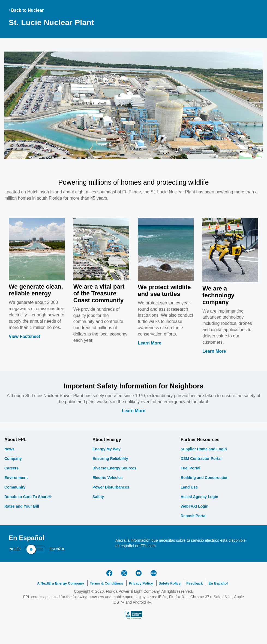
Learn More (150, 343)
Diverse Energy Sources (114, 468)
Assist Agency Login (199, 497)
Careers (11, 468)
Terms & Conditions (106, 583)
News (9, 449)
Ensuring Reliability (110, 459)
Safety (98, 497)
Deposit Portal (193, 516)
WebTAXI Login (194, 506)
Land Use (189, 487)
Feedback (194, 583)
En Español (218, 583)
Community (15, 487)
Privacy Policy (141, 583)
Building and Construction (205, 478)
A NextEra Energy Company (61, 583)
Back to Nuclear (26, 10)
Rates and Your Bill (22, 506)
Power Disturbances (111, 487)
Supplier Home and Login (204, 449)
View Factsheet (24, 336)
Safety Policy (170, 583)
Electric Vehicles (108, 478)
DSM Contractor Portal (201, 459)
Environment (16, 478)
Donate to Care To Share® (28, 497)
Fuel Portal (190, 468)
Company (13, 459)
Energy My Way (106, 449)
